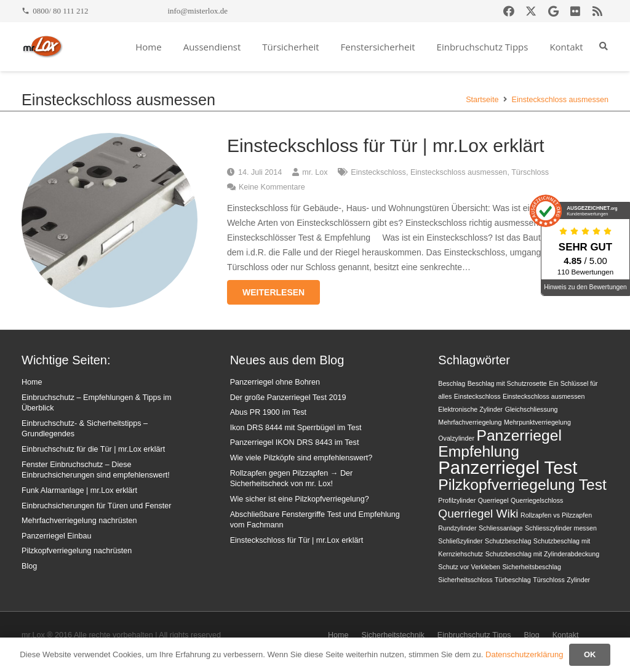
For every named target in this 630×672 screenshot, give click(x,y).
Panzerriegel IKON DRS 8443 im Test (295, 442)
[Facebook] (509, 11)
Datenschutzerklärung (524, 654)
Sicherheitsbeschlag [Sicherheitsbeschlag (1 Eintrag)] (532, 567)
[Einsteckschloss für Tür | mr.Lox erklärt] (110, 140)
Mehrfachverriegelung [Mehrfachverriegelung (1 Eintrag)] (470, 422)
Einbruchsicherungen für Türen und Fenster (96, 506)
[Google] (553, 11)
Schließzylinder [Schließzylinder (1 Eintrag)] (460, 541)
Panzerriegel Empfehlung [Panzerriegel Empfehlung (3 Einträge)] (500, 443)
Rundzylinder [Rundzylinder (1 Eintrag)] (457, 528)
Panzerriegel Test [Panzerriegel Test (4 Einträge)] (508, 467)
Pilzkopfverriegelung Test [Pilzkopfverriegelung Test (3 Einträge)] (522, 485)
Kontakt (566, 635)
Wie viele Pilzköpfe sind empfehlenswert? (301, 458)
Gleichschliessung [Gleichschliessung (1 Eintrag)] (532, 409)
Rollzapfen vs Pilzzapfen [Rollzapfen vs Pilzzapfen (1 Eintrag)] (556, 515)
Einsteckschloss (378, 172)
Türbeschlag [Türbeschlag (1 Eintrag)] (513, 580)
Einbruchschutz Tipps (474, 635)
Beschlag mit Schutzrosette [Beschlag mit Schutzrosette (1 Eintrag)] (507, 383)
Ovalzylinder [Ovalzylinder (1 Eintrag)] (456, 438)
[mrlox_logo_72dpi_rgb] (43, 47)
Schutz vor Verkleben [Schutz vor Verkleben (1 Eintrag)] (469, 567)
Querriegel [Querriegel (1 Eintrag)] (493, 500)
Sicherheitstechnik (393, 635)
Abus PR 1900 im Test (268, 412)
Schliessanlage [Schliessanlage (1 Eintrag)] (501, 528)
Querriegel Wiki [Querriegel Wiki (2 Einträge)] (478, 514)
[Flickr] (575, 11)
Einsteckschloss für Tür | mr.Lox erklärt (386, 146)
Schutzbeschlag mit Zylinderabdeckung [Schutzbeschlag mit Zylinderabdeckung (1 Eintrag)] (542, 554)
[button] (603, 46)
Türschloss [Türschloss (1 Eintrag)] (549, 580)
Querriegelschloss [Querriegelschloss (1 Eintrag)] (537, 500)
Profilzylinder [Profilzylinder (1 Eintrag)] (457, 500)
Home (32, 382)
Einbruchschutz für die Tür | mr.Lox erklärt (93, 449)
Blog (29, 566)
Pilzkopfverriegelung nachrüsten (77, 551)
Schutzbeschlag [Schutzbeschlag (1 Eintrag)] (508, 541)
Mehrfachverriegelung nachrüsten (79, 521)
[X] (531, 11)
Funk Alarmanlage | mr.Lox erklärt (79, 490)
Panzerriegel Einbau (56, 536)
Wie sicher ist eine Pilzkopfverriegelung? (300, 499)
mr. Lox (315, 172)
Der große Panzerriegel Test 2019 (288, 398)
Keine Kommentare (272, 187)
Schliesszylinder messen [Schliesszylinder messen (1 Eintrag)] (561, 528)
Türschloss (530, 172)
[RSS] (597, 11)
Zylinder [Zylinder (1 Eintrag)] (578, 580)
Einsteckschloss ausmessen (459, 172)
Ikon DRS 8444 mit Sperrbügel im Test (296, 428)
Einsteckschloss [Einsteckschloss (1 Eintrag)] (477, 396)
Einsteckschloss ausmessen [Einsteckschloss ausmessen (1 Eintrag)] (544, 396)
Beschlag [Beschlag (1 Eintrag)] (452, 383)
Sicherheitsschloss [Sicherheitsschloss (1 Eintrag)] (465, 580)
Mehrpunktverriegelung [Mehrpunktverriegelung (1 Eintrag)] (537, 422)
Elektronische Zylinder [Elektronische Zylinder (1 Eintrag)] (470, 409)
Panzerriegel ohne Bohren (275, 382)
